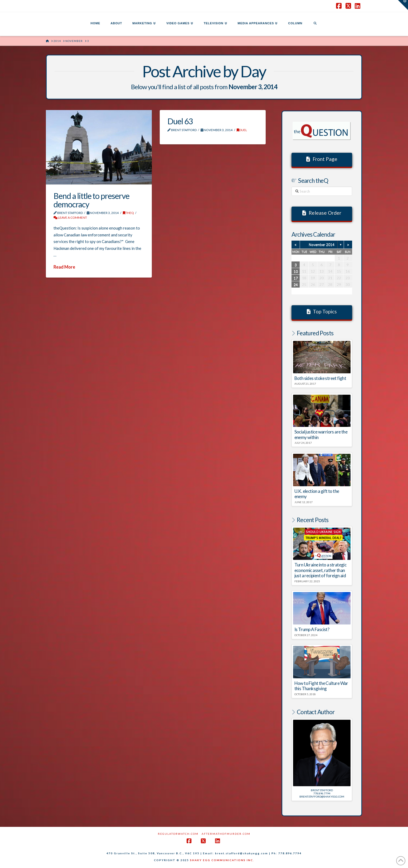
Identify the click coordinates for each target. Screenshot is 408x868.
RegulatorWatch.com (178, 834)
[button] (403, 5)
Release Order (322, 213)
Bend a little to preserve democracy (91, 200)
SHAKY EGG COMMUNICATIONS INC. (222, 860)
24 (296, 285)
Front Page (322, 159)
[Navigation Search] (315, 24)
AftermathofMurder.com (226, 834)
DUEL (242, 130)
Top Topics (322, 311)
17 (296, 278)
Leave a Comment (70, 218)
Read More (64, 267)
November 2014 (322, 245)
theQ (128, 213)
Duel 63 (180, 121)
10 (296, 271)
